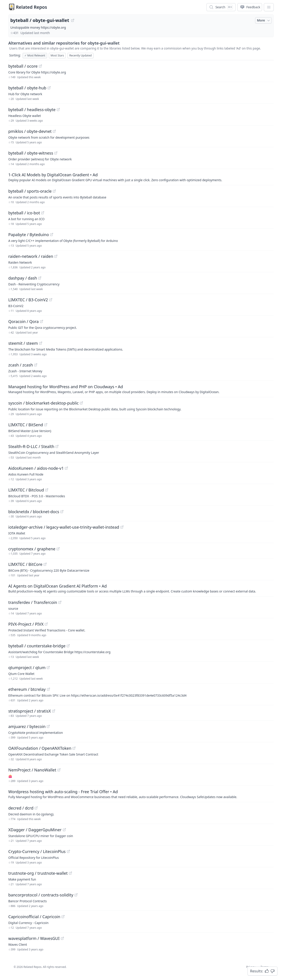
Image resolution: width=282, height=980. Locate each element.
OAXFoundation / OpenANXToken (40, 748)
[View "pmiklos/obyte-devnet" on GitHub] (54, 131)
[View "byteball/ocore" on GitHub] (40, 66)
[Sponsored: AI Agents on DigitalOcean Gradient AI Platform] (141, 588)
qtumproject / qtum (27, 668)
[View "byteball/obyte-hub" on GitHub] (49, 88)
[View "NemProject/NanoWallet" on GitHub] (59, 770)
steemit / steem (23, 343)
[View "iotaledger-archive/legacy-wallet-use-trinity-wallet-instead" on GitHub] (122, 527)
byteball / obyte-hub (27, 88)
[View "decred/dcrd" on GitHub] (36, 808)
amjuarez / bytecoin (27, 726)
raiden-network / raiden (31, 256)
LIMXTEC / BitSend (26, 425)
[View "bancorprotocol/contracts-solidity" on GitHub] (76, 895)
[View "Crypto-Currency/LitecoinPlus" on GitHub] (68, 851)
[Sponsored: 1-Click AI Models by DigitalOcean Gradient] (141, 177)
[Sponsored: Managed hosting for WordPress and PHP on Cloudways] (141, 389)
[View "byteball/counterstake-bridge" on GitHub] (68, 646)
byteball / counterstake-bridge (37, 646)
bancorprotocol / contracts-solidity (41, 895)
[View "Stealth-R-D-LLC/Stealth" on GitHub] (57, 446)
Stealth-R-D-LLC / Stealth (31, 446)
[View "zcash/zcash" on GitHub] (36, 365)
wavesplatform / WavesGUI (34, 938)
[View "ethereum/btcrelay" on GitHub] (48, 689)
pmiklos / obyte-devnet (30, 131)
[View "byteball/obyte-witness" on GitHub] (56, 153)
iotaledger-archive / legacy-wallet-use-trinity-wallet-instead (64, 527)
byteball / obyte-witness (31, 153)
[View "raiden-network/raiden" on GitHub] (56, 256)
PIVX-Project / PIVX (26, 624)
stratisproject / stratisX (30, 711)
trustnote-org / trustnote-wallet (38, 873)
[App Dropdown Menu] (269, 7)
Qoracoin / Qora (24, 321)
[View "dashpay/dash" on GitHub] (40, 278)
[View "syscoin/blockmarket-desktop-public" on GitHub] (81, 403)
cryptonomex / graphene (32, 549)
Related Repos (31, 7)
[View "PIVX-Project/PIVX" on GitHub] (46, 624)
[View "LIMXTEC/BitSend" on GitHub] (46, 425)
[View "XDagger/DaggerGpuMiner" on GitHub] (64, 830)
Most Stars (57, 55)
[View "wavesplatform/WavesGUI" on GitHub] (62, 938)
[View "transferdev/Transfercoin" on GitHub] (60, 602)
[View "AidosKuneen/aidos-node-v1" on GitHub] (66, 468)
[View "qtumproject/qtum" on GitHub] (48, 668)
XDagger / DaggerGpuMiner (35, 830)
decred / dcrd (21, 808)
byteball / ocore (23, 66)
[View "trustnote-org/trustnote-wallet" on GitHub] (70, 873)
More (264, 20)
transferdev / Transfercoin (33, 602)
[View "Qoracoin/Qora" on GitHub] (41, 321)
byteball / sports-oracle (30, 191)
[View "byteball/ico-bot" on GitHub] (43, 213)
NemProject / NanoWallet (32, 770)
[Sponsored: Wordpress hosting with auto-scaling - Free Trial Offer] (141, 794)
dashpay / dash (23, 278)
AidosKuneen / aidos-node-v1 (36, 468)
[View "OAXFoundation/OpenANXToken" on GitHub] (74, 748)
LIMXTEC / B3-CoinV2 (28, 300)
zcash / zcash (21, 365)
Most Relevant (35, 55)
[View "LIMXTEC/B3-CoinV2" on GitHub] (51, 300)
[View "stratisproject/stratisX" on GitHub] (54, 711)
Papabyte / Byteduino (29, 235)
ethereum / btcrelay (27, 689)
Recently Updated (80, 55)
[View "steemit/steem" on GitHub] (41, 343)
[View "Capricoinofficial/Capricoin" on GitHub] (63, 917)
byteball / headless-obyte (32, 110)
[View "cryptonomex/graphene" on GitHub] (58, 549)
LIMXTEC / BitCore (25, 564)
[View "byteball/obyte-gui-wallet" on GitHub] (73, 20)
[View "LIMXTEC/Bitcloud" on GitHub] (47, 490)
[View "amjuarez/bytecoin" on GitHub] (48, 726)
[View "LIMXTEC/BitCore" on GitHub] (45, 564)
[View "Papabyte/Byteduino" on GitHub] (52, 235)
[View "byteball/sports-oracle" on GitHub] (54, 191)
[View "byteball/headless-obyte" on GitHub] (58, 110)
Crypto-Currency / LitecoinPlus (37, 851)
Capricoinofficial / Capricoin (34, 917)
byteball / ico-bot (24, 213)
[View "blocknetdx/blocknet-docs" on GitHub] (62, 512)
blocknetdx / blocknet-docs (34, 512)
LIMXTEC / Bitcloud (26, 490)
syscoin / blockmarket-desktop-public (43, 403)
